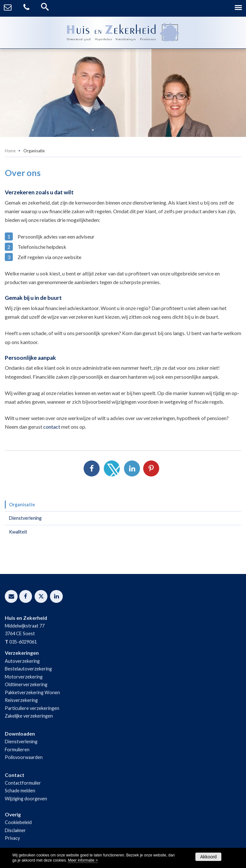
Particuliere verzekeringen (32, 708)
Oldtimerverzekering (26, 684)
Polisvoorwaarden (24, 757)
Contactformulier (23, 783)
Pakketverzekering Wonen (32, 692)
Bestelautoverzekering (28, 669)
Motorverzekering (24, 677)
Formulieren (17, 750)
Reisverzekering (21, 700)
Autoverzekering (22, 661)
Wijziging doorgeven (26, 799)
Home (10, 151)
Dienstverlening (21, 742)
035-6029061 (23, 642)
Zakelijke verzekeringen (29, 716)
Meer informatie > (83, 860)
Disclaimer (15, 830)
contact (52, 427)
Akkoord (208, 857)
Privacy (12, 838)
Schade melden (20, 791)
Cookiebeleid (18, 822)
